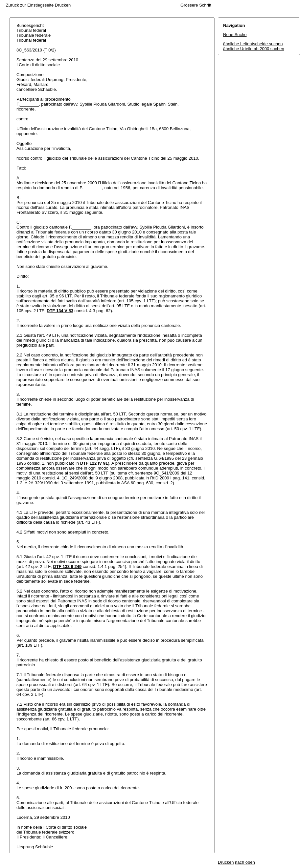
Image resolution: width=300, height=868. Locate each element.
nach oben (245, 862)
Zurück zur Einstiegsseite (30, 5)
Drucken (63, 5)
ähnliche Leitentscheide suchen (253, 44)
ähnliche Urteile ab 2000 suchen (254, 49)
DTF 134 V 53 (60, 311)
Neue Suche (235, 35)
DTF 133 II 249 (68, 566)
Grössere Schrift (196, 5)
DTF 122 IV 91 (94, 463)
